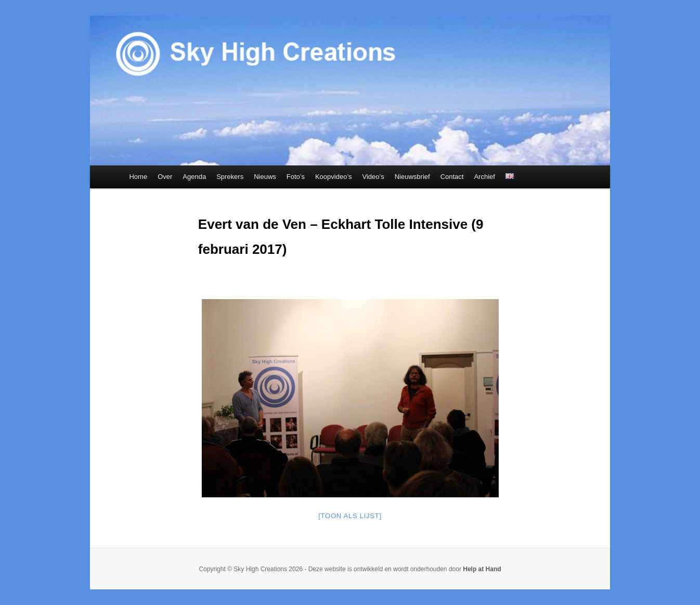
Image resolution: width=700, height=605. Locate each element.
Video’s (373, 177)
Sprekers (230, 177)
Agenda (194, 177)
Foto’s (296, 177)
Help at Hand (482, 569)
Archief (484, 177)
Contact (452, 177)
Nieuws (265, 177)
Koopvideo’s (334, 177)
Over (165, 177)
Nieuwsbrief (412, 177)
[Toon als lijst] (350, 516)
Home (138, 177)
